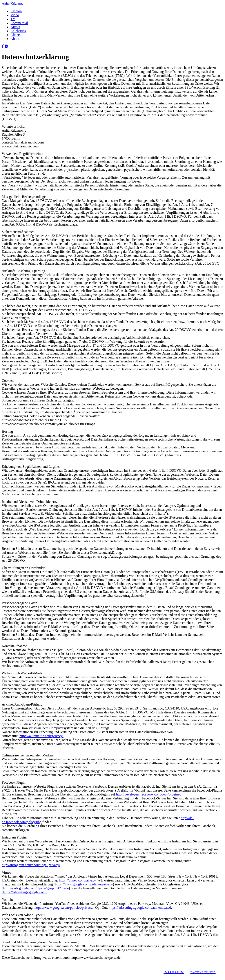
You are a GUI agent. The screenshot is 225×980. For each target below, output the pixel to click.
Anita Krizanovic (14, 4)
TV (13, 19)
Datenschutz (203, 972)
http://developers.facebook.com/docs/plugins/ (148, 794)
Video (15, 15)
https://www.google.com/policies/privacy (84, 884)
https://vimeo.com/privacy (77, 880)
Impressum (174, 972)
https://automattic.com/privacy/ (41, 736)
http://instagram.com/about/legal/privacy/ (31, 865)
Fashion (16, 11)
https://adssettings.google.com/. (25, 892)
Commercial (19, 23)
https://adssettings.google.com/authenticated (140, 907)
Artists (15, 27)
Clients (15, 35)
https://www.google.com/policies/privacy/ (64, 907)
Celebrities (18, 31)
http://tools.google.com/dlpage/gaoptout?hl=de (36, 888)
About (15, 39)
